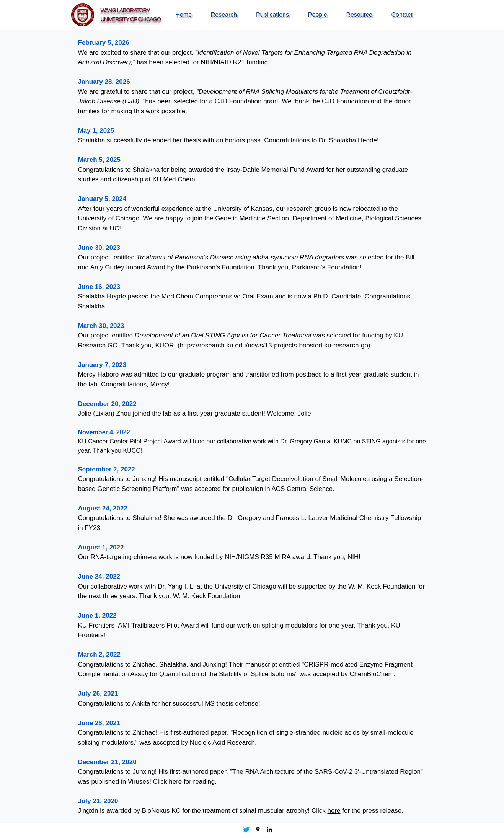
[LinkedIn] (269, 830)
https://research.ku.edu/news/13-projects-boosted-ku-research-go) (275, 345)
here (175, 782)
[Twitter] (246, 830)
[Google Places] (258, 830)
